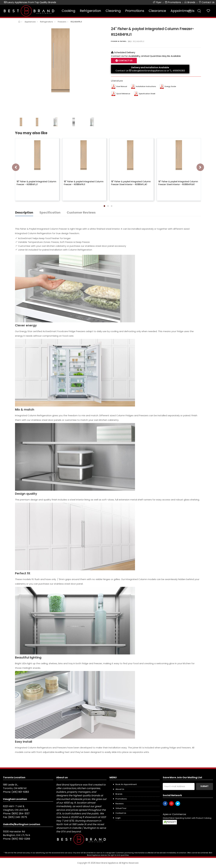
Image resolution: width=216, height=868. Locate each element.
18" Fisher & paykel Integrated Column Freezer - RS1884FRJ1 (84, 183)
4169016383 (179, 71)
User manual (122, 86)
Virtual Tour (121, 808)
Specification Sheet (147, 94)
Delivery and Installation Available (150, 67)
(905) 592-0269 (21, 839)
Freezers (62, 22)
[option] (61, 60)
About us (120, 789)
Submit (204, 786)
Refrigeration (90, 11)
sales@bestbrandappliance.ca (149, 71)
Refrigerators (47, 22)
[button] (104, 206)
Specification (50, 212)
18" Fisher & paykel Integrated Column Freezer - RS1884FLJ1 (36, 183)
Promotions (135, 11)
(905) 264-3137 (21, 814)
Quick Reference (123, 94)
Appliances (30, 22)
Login (118, 818)
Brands (119, 794)
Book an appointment (126, 784)
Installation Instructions (146, 86)
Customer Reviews (81, 212)
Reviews (120, 804)
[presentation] (16, 167)
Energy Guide (170, 86)
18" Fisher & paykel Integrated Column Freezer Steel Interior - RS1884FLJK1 (131, 183)
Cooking (68, 11)
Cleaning (113, 11)
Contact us (121, 813)
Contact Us (125, 61)
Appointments (182, 11)
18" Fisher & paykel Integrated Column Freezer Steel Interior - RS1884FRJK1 (178, 183)
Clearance (157, 11)
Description (24, 212)
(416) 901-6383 (20, 792)
